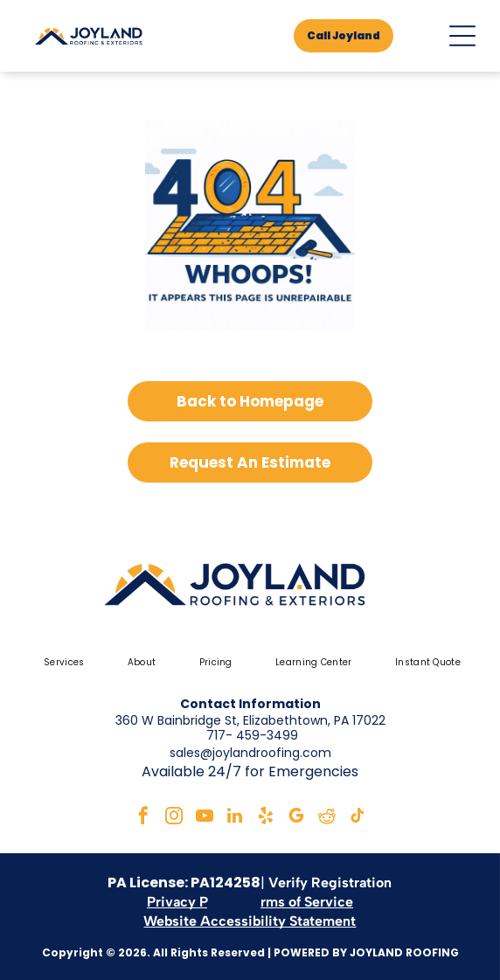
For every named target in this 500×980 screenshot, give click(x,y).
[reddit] (327, 818)
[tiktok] (358, 818)
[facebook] (143, 818)
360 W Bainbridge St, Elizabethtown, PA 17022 (250, 720)
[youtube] (205, 818)
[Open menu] (462, 36)
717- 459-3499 (252, 735)
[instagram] (174, 818)
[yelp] (266, 818)
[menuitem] (62, 663)
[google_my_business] (296, 818)
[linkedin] (235, 818)
